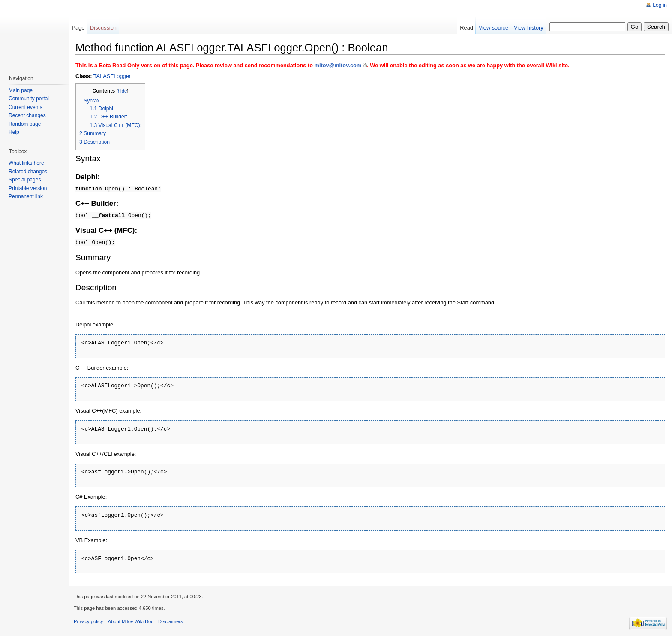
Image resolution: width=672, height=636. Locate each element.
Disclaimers (171, 620)
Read (466, 28)
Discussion (103, 28)
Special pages (25, 180)
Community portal (29, 99)
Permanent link (26, 196)
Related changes (28, 172)
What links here (26, 163)
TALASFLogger (112, 76)
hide (123, 91)
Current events (25, 107)
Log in (660, 5)
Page (78, 28)
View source (493, 28)
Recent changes (27, 115)
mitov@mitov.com (338, 65)
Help (14, 132)
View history (529, 28)
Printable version (28, 188)
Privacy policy (88, 620)
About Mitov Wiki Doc (131, 620)
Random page (25, 124)
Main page (21, 90)
